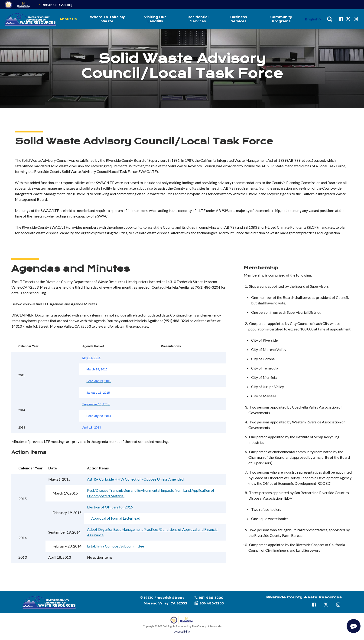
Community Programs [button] (281, 19)
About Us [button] (68, 19)
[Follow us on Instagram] (356, 19)
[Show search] (330, 19)
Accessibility (182, 632)
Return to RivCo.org (57, 5)
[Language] (312, 19)
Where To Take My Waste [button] (107, 19)
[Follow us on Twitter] (348, 19)
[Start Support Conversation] (354, 626)
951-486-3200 (211, 598)
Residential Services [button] (198, 19)
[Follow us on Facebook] (341, 19)
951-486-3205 (212, 603)
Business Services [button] (239, 19)
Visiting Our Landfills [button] (155, 19)
